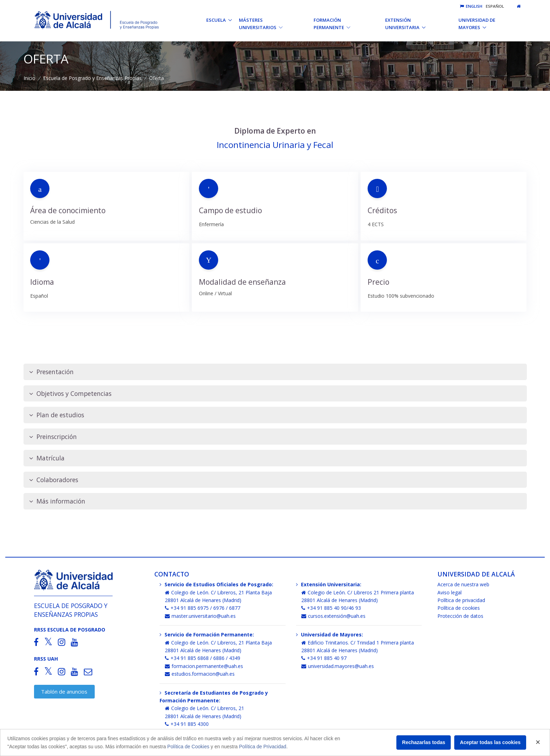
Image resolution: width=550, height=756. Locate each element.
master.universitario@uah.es (200, 616)
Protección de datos (460, 616)
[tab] (275, 372)
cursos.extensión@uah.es (333, 616)
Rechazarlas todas (424, 742)
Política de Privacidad (263, 747)
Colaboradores (54, 480)
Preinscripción (53, 437)
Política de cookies (459, 608)
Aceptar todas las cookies (490, 742)
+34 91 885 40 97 (324, 658)
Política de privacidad (461, 600)
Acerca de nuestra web (463, 584)
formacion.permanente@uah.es (204, 666)
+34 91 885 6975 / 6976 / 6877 (203, 608)
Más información (57, 501)
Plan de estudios (57, 415)
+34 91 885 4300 (187, 724)
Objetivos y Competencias (70, 394)
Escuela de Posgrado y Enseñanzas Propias (92, 78)
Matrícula (47, 458)
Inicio (29, 78)
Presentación (51, 372)
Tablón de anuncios (64, 691)
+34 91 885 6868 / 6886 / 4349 (203, 658)
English (471, 6)
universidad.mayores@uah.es (338, 666)
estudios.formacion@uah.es (200, 674)
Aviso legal (450, 592)
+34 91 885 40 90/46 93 (331, 608)
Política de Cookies (188, 747)
